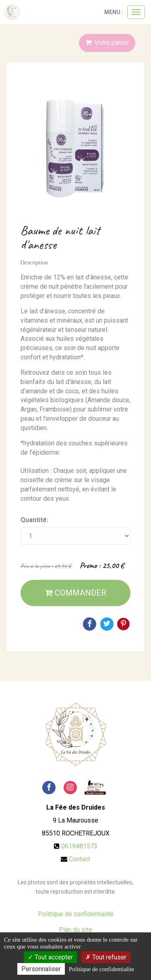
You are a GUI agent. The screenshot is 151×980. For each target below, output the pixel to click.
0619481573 (79, 846)
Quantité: (34, 520)
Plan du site (75, 930)
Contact (80, 859)
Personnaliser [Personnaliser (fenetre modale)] (41, 969)
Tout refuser (106, 957)
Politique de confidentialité (76, 914)
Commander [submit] (76, 593)
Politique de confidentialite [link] (101, 969)
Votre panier (107, 43)
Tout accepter (50, 957)
